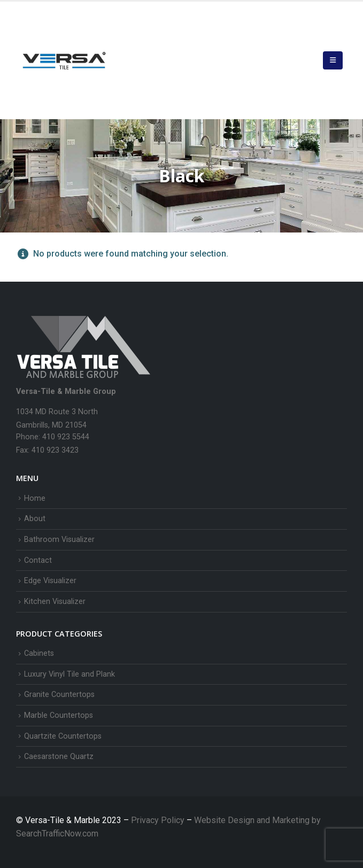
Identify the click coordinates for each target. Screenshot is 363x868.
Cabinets (39, 653)
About (35, 519)
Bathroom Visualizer (59, 540)
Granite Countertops (59, 695)
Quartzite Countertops (63, 736)
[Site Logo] (64, 60)
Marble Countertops (59, 715)
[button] (333, 60)
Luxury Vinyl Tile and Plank (69, 674)
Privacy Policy (159, 820)
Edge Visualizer (50, 581)
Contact (38, 560)
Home (35, 498)
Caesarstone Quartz (59, 757)
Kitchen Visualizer (55, 602)
